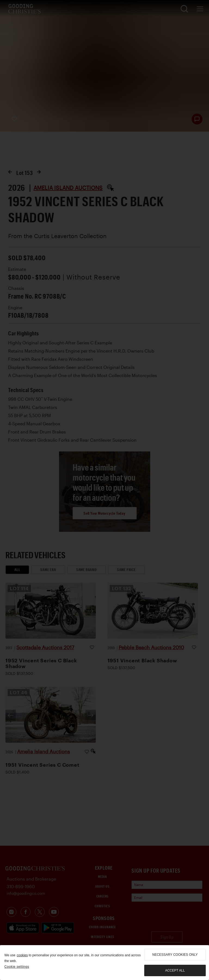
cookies (22, 955)
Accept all (175, 970)
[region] (104, 963)
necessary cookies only (175, 955)
